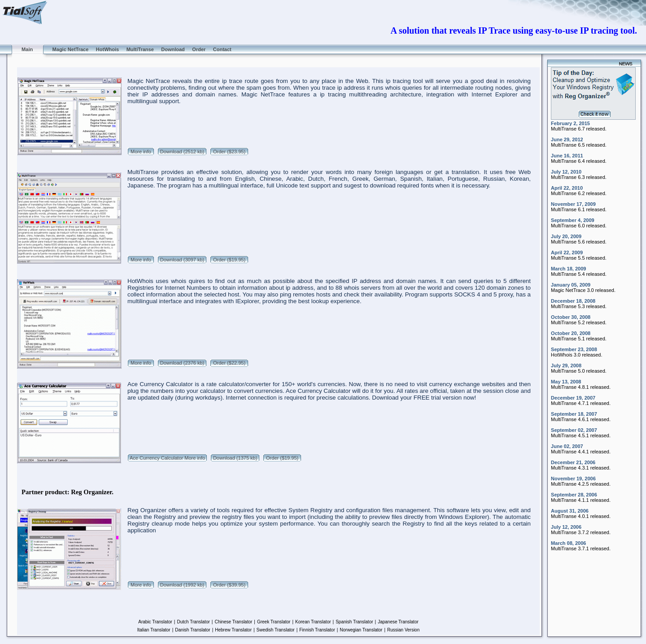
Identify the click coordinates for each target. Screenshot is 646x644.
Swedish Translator (276, 630)
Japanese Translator (398, 622)
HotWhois (107, 49)
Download (173, 49)
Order (199, 49)
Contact (222, 49)
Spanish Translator (354, 622)
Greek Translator (274, 622)
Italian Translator (154, 630)
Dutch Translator (193, 622)
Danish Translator (192, 630)
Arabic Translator (155, 622)
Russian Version (403, 630)
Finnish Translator (317, 630)
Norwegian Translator (361, 630)
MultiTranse (140, 49)
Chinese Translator (233, 622)
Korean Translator (313, 622)
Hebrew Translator (233, 630)
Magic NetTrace (70, 49)
